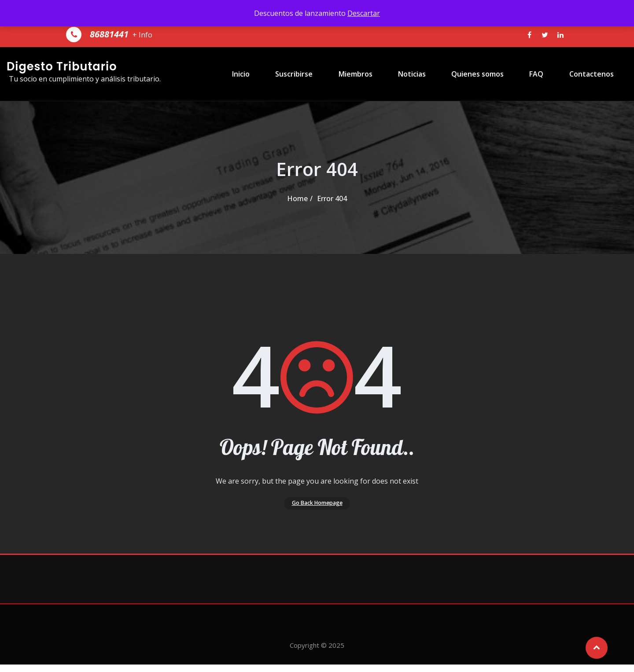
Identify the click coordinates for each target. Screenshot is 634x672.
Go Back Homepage (317, 507)
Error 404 (332, 198)
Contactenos (590, 74)
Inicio (277, 74)
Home (297, 198)
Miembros (379, 74)
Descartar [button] (364, 13)
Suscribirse (324, 74)
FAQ (541, 74)
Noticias (429, 74)
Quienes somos (488, 74)
